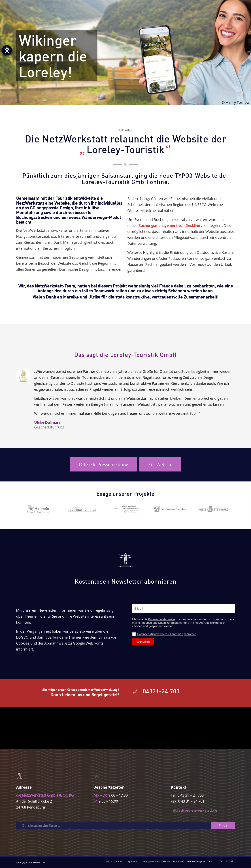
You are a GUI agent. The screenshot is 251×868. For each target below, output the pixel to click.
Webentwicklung (106, 689)
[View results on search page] (223, 826)
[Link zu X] (221, 861)
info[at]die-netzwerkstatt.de (194, 810)
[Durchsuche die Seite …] (125, 826)
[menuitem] (109, 861)
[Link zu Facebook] (227, 861)
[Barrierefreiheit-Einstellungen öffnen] (7, 50)
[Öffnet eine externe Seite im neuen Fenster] (104, 464)
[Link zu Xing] (232, 861)
